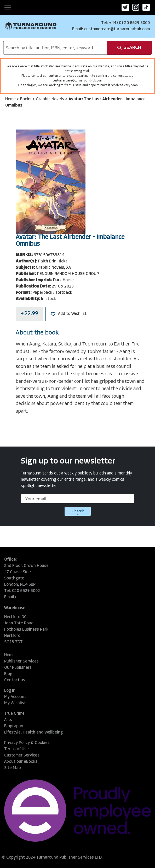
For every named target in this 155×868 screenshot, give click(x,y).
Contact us (15, 680)
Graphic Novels (50, 99)
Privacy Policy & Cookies (27, 743)
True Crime (14, 714)
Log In (10, 691)
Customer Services (22, 755)
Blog (8, 674)
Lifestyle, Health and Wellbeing (33, 732)
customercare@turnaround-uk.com (117, 29)
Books (26, 99)
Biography (14, 726)
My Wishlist (15, 703)
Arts (8, 720)
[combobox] (55, 48)
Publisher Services (21, 661)
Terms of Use (16, 749)
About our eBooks (21, 762)
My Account (15, 697)
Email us (12, 597)
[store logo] (31, 26)
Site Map (13, 768)
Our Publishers (18, 668)
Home (11, 99)
